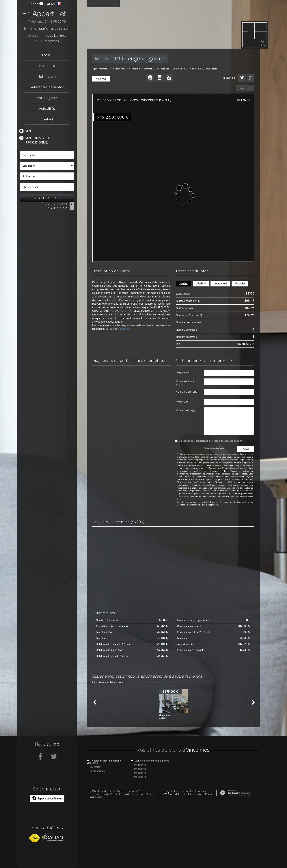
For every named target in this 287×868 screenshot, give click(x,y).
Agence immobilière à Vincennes (109, 69)
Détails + (201, 284)
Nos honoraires (136, 861)
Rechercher (47, 198)
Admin (125, 861)
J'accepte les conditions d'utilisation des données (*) (211, 441)
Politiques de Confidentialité (233, 502)
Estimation (47, 76)
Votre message (186, 410)
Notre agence (47, 98)
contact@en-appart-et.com (52, 28)
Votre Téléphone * (187, 393)
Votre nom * (184, 373)
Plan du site (92, 861)
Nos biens (47, 66)
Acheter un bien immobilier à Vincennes (149, 69)
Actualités (47, 108)
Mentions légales (106, 861)
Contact (47, 119)
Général (184, 284)
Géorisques (124, 329)
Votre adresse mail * (185, 383)
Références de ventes (47, 87)
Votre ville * (183, 402)
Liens (118, 861)
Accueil (47, 55)
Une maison (179, 69)
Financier (240, 284)
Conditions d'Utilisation (187, 505)
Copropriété (220, 284)
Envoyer (246, 449)
